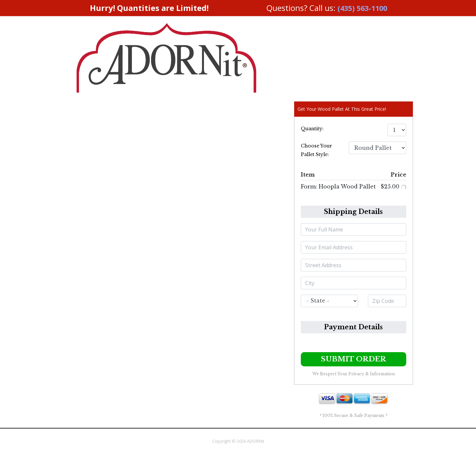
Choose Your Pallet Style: (317, 150)
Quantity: (312, 129)
